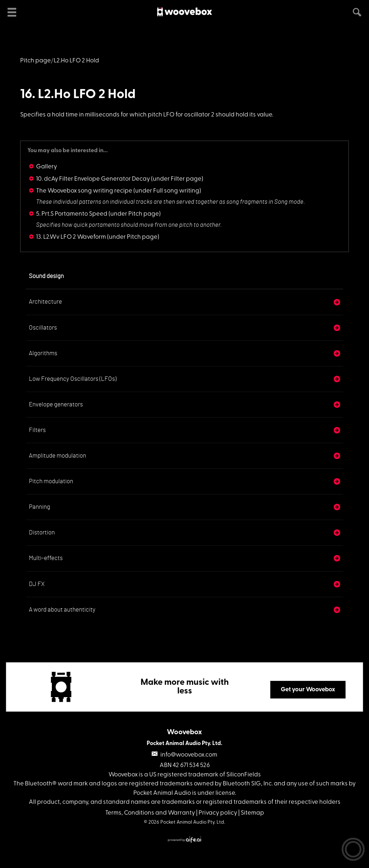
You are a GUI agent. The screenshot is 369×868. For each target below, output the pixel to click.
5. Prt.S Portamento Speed (72, 214)
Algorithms (43, 353)
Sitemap (252, 813)
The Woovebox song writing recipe (84, 191)
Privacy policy (218, 813)
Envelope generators (56, 404)
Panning (39, 507)
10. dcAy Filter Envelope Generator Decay (93, 179)
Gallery (46, 167)
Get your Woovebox (308, 690)
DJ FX (37, 584)
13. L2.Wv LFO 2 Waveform (71, 237)
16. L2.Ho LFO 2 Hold (78, 95)
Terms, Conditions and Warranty (150, 813)
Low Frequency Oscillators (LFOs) (73, 379)
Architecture (45, 302)
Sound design (46, 276)
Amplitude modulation (57, 456)
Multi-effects (46, 558)
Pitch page (35, 61)
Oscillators (43, 328)
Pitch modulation (51, 481)
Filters (37, 430)
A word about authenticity (62, 610)
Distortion (42, 532)
